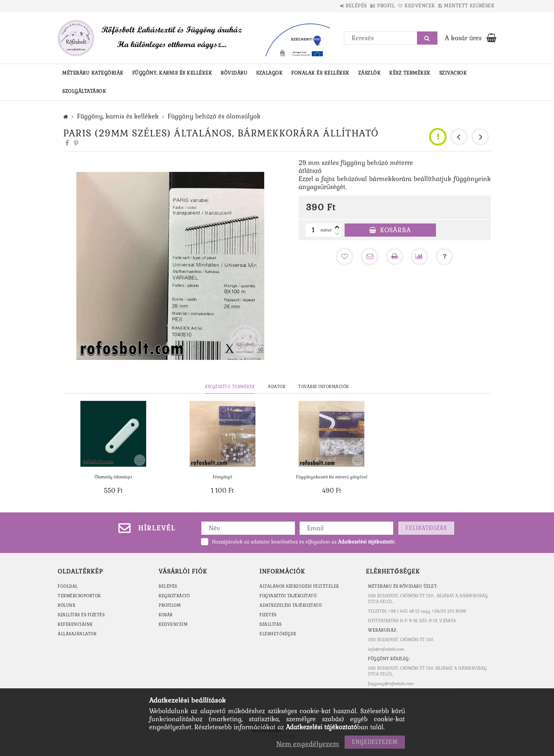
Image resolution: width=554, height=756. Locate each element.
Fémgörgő (223, 477)
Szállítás (271, 624)
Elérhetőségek (278, 634)
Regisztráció (174, 596)
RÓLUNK (67, 605)
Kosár (166, 615)
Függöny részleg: (389, 659)
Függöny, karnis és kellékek (172, 73)
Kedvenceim (173, 624)
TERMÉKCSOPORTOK (79, 596)
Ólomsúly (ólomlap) (113, 477)
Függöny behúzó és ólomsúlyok (214, 116)
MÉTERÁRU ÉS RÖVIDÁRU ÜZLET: (403, 586)
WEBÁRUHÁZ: (382, 630)
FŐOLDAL (68, 586)
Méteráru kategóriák (93, 73)
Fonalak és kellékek (320, 73)
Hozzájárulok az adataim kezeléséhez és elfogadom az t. (304, 542)
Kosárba (396, 230)
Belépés (330, 6)
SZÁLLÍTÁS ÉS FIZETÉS (81, 615)
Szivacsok (453, 73)
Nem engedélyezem (308, 744)
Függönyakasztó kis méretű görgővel (332, 477)
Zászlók (369, 73)
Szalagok (269, 73)
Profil (367, 6)
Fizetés (268, 615)
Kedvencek (409, 6)
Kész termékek (410, 73)
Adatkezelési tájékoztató (291, 605)
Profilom (170, 605)
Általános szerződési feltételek (299, 586)
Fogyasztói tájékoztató (288, 596)
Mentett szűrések (466, 6)
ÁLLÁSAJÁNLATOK (77, 634)
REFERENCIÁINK (75, 624)
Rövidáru (234, 73)
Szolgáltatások (84, 91)
